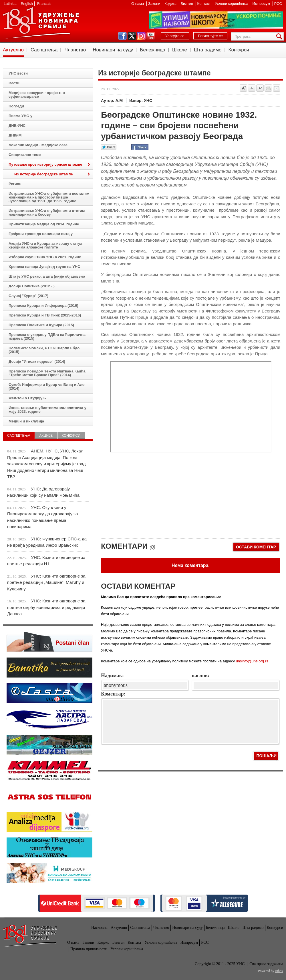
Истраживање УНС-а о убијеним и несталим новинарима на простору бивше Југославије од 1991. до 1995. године (49, 197)
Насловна (99, 928)
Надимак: (112, 676)
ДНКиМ (15, 135)
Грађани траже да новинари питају (41, 234)
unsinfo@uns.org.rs (252, 661)
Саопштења (44, 50)
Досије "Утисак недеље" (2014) (37, 361)
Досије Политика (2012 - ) (32, 286)
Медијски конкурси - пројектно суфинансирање (37, 95)
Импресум (262, 4)
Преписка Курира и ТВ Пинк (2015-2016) (45, 315)
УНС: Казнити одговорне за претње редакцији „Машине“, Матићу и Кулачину (46, 582)
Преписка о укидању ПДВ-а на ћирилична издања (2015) (47, 336)
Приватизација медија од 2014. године (44, 224)
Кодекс (171, 4)
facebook (122, 36)
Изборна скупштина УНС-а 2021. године (45, 257)
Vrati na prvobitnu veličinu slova (252, 88)
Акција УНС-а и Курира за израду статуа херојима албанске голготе (45, 245)
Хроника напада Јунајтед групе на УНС (44, 267)
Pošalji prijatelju (277, 88)
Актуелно (13, 50)
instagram (141, 36)
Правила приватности (89, 949)
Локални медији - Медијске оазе (38, 145)
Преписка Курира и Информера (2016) (43, 305)
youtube (151, 36)
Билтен (187, 4)
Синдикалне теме (25, 155)
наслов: (200, 676)
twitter (132, 36)
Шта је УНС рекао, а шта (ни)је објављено (47, 276)
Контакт (204, 4)
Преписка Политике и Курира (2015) (41, 325)
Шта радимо (208, 50)
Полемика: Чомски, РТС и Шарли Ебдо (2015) (44, 350)
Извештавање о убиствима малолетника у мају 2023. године (47, 410)
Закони (155, 4)
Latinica (10, 4)
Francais (44, 4)
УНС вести (18, 73)
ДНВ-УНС (17, 126)
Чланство (75, 50)
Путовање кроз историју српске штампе (45, 164)
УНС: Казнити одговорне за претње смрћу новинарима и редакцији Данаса (46, 607)
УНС (41, 23)
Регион (15, 184)
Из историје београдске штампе (44, 174)
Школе (180, 50)
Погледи (16, 106)
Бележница (153, 50)
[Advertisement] (151, 492)
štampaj (268, 88)
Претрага (280, 36)
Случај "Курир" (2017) (28, 296)
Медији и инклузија (26, 421)
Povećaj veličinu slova (243, 88)
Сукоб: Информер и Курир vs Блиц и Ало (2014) (47, 386)
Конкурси (239, 50)
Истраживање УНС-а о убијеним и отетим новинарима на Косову (47, 213)
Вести (14, 83)
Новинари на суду (113, 50)
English (27, 4)
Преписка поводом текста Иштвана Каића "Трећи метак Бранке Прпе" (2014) (47, 373)
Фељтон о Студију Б (27, 398)
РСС (278, 4)
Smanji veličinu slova (260, 88)
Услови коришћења (232, 4)
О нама (138, 4)
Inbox (279, 971)
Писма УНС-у (20, 116)
